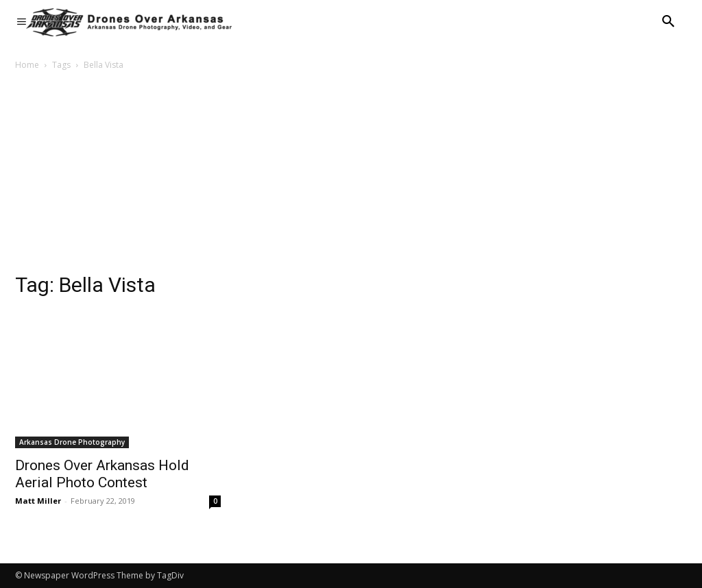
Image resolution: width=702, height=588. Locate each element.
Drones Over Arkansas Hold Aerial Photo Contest (102, 474)
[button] (668, 22)
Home (27, 65)
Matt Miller (38, 501)
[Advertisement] (351, 175)
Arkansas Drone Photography (72, 442)
